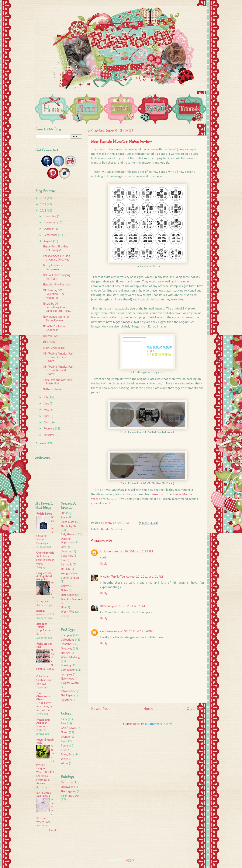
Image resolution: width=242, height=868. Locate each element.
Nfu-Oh (65, 569)
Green (65, 733)
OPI (63, 513)
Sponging (67, 674)
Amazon (158, 494)
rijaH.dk (41, 611)
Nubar (64, 590)
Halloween (67, 787)
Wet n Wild (68, 612)
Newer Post (100, 709)
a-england (67, 574)
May (47, 410)
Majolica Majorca (71, 599)
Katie (104, 606)
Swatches (67, 644)
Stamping (67, 635)
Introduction (69, 691)
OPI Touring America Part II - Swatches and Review (58, 357)
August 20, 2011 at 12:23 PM (134, 552)
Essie (64, 560)
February (49, 429)
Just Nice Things (42, 626)
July (46, 397)
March (48, 422)
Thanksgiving (69, 792)
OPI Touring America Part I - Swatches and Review (58, 370)
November (50, 223)
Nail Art (65, 653)
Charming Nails (45, 553)
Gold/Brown (68, 728)
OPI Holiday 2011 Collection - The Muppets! (54, 294)
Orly (63, 547)
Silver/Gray (67, 755)
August (48, 241)
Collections (68, 640)
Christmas (67, 783)
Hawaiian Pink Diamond (57, 285)
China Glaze (68, 522)
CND (64, 616)
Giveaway (67, 649)
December (50, 216)
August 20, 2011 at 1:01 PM (144, 577)
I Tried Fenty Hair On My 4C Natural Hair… (45, 707)
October (49, 229)
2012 (43, 205)
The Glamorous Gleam (43, 697)
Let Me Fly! (50, 336)
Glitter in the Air (53, 390)
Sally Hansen (68, 535)
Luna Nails (49, 342)
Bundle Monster (112, 529)
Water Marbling (70, 657)
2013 (43, 198)
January (48, 435)
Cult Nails (66, 565)
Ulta (63, 607)
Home (148, 709)
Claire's (65, 586)
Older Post (195, 709)
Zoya (64, 518)
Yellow (65, 764)
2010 (43, 443)
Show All (52, 831)
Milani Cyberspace (54, 348)
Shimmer (66, 551)
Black (64, 719)
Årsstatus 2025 (45, 615)
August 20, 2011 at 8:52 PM (126, 606)
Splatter (66, 700)
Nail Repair (67, 696)
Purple (65, 746)
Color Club (67, 556)
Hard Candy (68, 595)
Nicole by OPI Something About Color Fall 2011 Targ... (57, 307)
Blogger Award (70, 683)
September (51, 235)
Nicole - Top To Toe (112, 577)
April (47, 416)
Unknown (107, 552)
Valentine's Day (70, 796)
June (47, 404)
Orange (65, 737)
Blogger (129, 860)
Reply (104, 564)
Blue (64, 724)
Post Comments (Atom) (157, 724)
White (65, 759)
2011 (43, 211)
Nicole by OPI (69, 527)
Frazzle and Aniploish (43, 722)
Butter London (70, 578)
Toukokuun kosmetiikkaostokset (45, 560)
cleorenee (107, 631)
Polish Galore (44, 514)
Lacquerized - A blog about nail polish (44, 576)
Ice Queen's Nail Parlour (43, 795)
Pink (63, 741)
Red (63, 750)
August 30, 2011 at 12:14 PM (133, 631)
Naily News (67, 679)
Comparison (68, 670)
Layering (66, 666)
